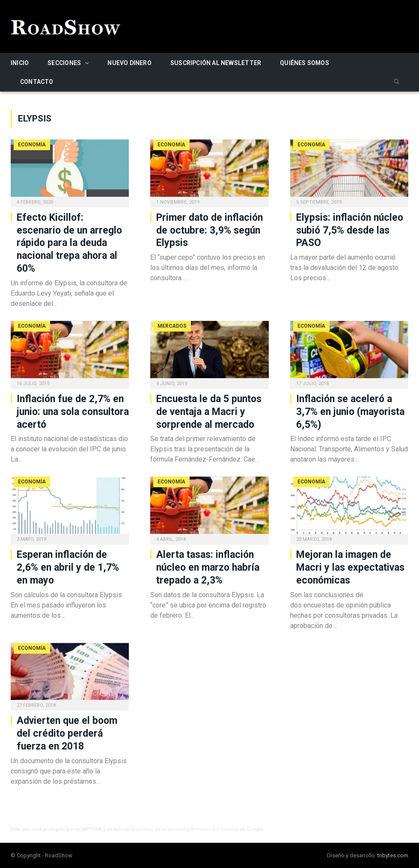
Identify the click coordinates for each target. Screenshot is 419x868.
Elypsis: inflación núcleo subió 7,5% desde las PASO (350, 230)
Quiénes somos (305, 63)
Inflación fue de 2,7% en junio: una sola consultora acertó (73, 412)
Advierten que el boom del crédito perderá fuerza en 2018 (67, 733)
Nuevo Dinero (129, 63)
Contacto (37, 82)
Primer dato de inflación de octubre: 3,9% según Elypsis (209, 230)
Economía (32, 145)
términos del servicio (214, 829)
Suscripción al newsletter (216, 63)
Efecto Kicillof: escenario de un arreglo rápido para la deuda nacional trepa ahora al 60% (69, 243)
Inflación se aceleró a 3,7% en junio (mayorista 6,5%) (350, 412)
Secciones (64, 63)
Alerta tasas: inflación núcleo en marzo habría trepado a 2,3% (208, 567)
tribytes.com (393, 855)
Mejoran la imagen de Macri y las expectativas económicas (350, 567)
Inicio (20, 63)
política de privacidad (161, 829)
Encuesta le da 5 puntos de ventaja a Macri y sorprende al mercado (209, 412)
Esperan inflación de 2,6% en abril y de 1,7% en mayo (68, 567)
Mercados (172, 326)
